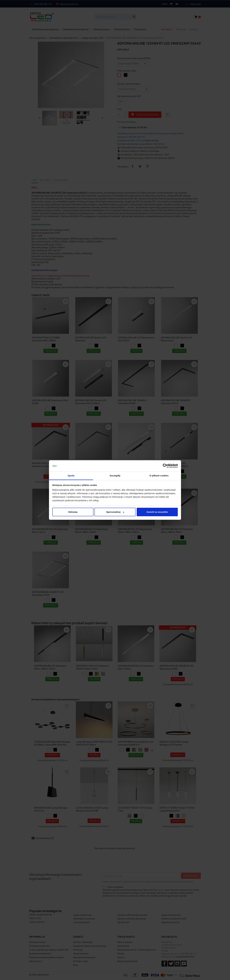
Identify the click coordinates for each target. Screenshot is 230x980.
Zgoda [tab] (71, 476)
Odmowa (73, 512)
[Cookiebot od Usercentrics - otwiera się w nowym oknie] (165, 466)
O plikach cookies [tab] (159, 476)
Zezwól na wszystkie (157, 512)
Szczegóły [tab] (115, 476)
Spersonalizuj (115, 512)
